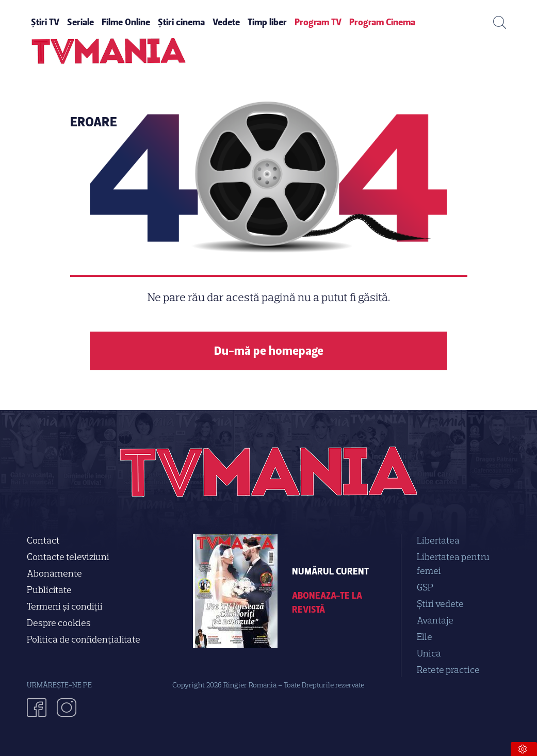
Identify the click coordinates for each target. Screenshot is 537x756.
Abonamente (54, 573)
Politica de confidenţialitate (84, 639)
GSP (425, 587)
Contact (43, 540)
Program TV (318, 22)
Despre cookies (59, 623)
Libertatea (438, 540)
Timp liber (267, 22)
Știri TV (45, 22)
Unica (429, 653)
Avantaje (435, 620)
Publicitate (49, 590)
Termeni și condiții (65, 606)
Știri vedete (440, 604)
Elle (425, 637)
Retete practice (448, 670)
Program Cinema (382, 22)
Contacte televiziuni (68, 557)
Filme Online (126, 22)
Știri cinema (181, 22)
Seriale (80, 22)
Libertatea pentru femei (453, 564)
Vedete (226, 22)
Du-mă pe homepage (269, 351)
